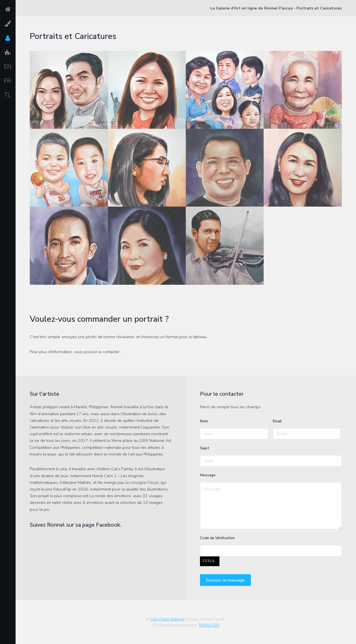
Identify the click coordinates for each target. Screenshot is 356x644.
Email (277, 421)
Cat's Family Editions (167, 619)
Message (208, 475)
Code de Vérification (217, 538)
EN (8, 67)
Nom (204, 421)
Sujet (205, 448)
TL (8, 95)
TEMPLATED (209, 625)
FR (8, 81)
